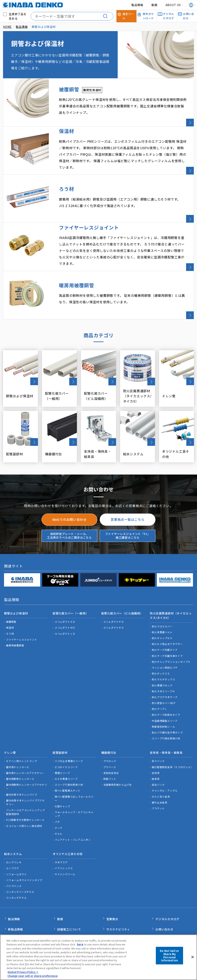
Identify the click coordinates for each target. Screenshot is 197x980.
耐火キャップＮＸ (162, 619)
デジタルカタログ (167, 895)
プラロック (110, 740)
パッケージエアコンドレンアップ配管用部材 (25, 791)
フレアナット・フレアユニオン (73, 819)
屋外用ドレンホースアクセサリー (25, 752)
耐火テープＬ (159, 690)
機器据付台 (109, 732)
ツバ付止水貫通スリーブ (69, 740)
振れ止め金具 (160, 781)
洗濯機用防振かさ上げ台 (118, 764)
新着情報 (14, 912)
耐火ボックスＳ (161, 654)
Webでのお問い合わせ (70, 502)
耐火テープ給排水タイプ (166, 696)
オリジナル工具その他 (68, 832)
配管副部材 (60, 732)
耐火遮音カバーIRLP (164, 684)
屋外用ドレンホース (18, 746)
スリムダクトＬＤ (65, 614)
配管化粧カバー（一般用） (71, 595)
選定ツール (114, 912)
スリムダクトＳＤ (65, 602)
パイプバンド (14, 863)
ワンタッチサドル (16, 875)
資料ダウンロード (118, 921)
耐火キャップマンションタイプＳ (171, 642)
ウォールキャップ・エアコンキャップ (74, 793)
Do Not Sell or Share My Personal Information (169, 958)
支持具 (156, 752)
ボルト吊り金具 (161, 775)
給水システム (13, 832)
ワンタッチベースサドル (20, 869)
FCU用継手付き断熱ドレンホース (25, 799)
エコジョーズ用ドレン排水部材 (24, 805)
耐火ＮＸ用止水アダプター (167, 625)
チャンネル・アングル (165, 770)
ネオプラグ (61, 840)
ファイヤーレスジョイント (22, 620)
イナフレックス (64, 845)
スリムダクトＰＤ (114, 602)
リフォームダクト (16, 851)
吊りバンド (158, 740)
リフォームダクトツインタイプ (24, 857)
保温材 (10, 608)
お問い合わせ (164, 904)
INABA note (17, 921)
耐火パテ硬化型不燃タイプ (167, 713)
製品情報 (137, 5)
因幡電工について (69, 904)
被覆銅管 (11, 602)
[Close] (193, 960)
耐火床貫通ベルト (162, 613)
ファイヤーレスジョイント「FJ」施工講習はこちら (128, 518)
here (80, 947)
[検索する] (107, 16)
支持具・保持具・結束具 (166, 732)
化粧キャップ (62, 785)
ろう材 (10, 614)
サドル (59, 813)
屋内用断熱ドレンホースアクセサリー (27, 766)
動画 (154, 5)
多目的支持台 (111, 752)
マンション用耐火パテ (165, 648)
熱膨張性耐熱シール (163, 707)
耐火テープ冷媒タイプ (165, 631)
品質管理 (63, 921)
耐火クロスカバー (162, 607)
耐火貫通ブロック (162, 666)
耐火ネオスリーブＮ (163, 672)
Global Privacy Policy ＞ (23, 974)
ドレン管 (10, 732)
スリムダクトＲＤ (114, 608)
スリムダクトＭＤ (65, 608)
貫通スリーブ (62, 752)
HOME (7, 27)
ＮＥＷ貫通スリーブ (66, 758)
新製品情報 (16, 904)
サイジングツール (65, 851)
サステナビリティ (118, 904)
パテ (57, 801)
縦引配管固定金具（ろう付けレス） (172, 746)
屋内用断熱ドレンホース (20, 758)
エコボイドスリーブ (66, 746)
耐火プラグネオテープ (165, 678)
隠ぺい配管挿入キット (68, 770)
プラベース (110, 746)
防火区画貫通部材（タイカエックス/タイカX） (171, 597)
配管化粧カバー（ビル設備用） (122, 595)
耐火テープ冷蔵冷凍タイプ (167, 637)
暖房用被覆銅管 (15, 626)
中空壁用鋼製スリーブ (165, 701)
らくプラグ (13, 845)
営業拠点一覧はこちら (128, 502)
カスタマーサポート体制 (74, 912)
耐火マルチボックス (163, 660)
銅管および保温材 (16, 595)
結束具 (156, 758)
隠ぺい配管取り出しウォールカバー (74, 777)
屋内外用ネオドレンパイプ (22, 773)
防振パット (110, 758)
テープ (58, 807)
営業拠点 (112, 895)
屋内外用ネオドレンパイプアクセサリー (25, 781)
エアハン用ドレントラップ (22, 740)
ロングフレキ (14, 840)
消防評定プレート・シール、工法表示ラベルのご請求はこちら (69, 518)
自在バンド (158, 764)
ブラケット (158, 787)
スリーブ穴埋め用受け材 (166, 719)
